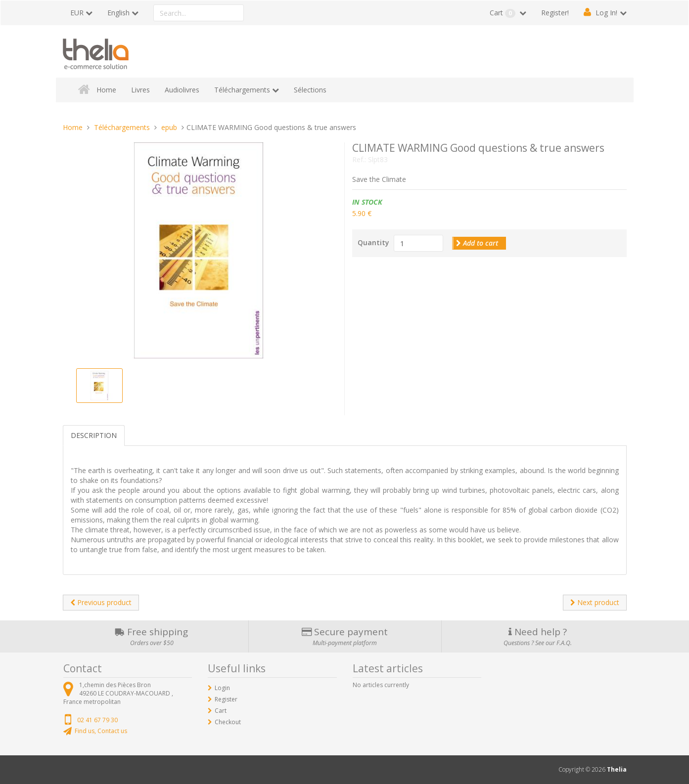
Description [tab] (94, 435)
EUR (77, 13)
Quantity (373, 242)
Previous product (101, 602)
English (118, 13)
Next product (595, 602)
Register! (555, 13)
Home (106, 90)
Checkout (228, 722)
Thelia (617, 769)
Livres (140, 90)
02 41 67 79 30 (97, 720)
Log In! (606, 13)
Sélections (310, 90)
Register (226, 699)
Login (222, 688)
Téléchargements (242, 90)
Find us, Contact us (101, 731)
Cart (504, 13)
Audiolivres (182, 90)
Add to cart (477, 243)
